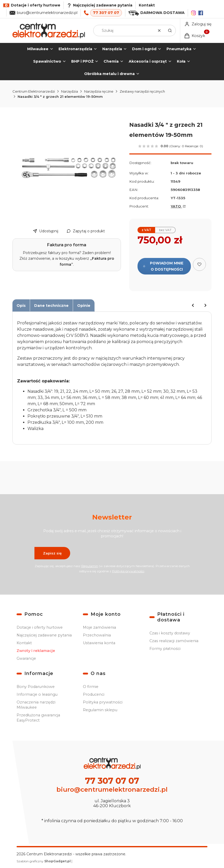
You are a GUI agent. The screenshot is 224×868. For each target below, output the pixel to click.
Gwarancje (26, 658)
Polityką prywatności (128, 571)
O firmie (91, 687)
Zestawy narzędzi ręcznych (142, 91)
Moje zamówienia (99, 627)
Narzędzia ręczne (99, 91)
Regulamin (89, 566)
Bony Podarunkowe (36, 687)
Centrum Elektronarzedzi (34, 91)
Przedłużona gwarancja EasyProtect (38, 718)
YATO (176, 206)
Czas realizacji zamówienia (174, 641)
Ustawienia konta (99, 643)
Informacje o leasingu (37, 694)
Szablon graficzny (44, 861)
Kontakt (147, 5)
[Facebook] (201, 13)
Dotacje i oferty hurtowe (40, 627)
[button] (170, 31)
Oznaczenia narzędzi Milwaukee (36, 705)
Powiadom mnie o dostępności (163, 266)
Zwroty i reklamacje (36, 651)
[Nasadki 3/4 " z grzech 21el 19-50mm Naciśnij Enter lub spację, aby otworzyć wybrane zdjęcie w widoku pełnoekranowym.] (69, 168)
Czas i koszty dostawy (170, 633)
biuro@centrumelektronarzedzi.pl (47, 13)
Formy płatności (165, 649)
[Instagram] (193, 13)
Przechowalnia (97, 635)
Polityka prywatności (103, 702)
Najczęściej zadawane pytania (44, 635)
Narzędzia (70, 91)
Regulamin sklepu (100, 710)
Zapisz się (52, 553)
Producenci (94, 694)
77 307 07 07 (106, 13)
